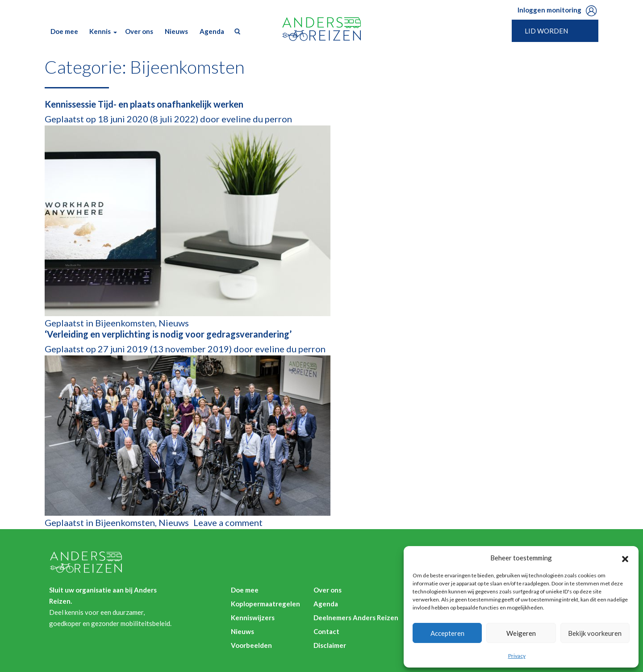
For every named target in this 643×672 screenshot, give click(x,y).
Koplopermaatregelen (265, 604)
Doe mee (64, 31)
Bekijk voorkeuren (595, 633)
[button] (625, 558)
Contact (326, 631)
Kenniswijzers (253, 618)
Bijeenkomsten (125, 323)
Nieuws (176, 31)
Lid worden (546, 31)
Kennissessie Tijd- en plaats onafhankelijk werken (144, 104)
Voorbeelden (251, 645)
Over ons (139, 31)
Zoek (235, 31)
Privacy (517, 656)
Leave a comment (228, 522)
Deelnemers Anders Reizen (356, 618)
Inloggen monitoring (549, 10)
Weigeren (521, 633)
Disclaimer (330, 645)
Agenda (212, 31)
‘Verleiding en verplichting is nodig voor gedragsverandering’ (168, 334)
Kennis (100, 31)
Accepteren (447, 633)
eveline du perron (256, 119)
